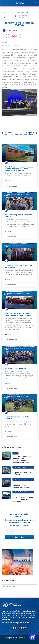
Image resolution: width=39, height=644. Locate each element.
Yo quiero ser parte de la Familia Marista (18, 216)
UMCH (15, 453)
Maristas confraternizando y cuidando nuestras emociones (18, 314)
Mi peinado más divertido (16, 368)
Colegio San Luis (22, 12)
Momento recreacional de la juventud (17, 418)
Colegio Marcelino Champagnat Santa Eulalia (22, 467)
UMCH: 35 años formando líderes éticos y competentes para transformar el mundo (19, 169)
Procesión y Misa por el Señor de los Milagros (19, 266)
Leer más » (8, 181)
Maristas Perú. (23, 638)
